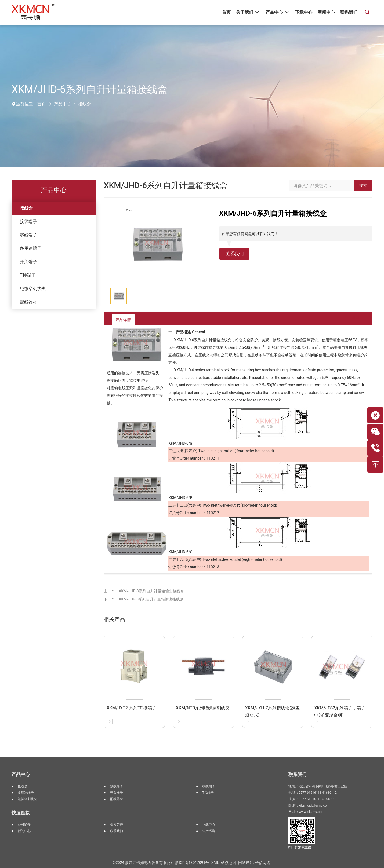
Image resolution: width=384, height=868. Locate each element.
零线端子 (28, 235)
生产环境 (209, 831)
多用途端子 (31, 248)
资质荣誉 (117, 825)
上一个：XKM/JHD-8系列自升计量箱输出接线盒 (144, 591)
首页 (42, 104)
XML (215, 863)
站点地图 (229, 863)
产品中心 (63, 104)
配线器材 (28, 302)
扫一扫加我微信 (300, 847)
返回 (351, 320)
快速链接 (21, 813)
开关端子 (28, 262)
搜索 (363, 185)
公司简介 (24, 825)
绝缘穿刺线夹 (33, 289)
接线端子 (28, 221)
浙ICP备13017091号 (192, 863)
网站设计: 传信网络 (254, 863)
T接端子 (28, 275)
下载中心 (209, 825)
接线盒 (85, 104)
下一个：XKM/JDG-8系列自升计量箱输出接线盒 (144, 599)
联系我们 (235, 254)
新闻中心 (24, 831)
